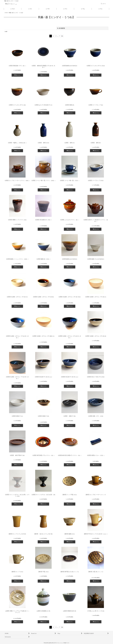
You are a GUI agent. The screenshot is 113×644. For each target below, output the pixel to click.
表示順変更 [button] (61, 28)
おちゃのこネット (53, 643)
